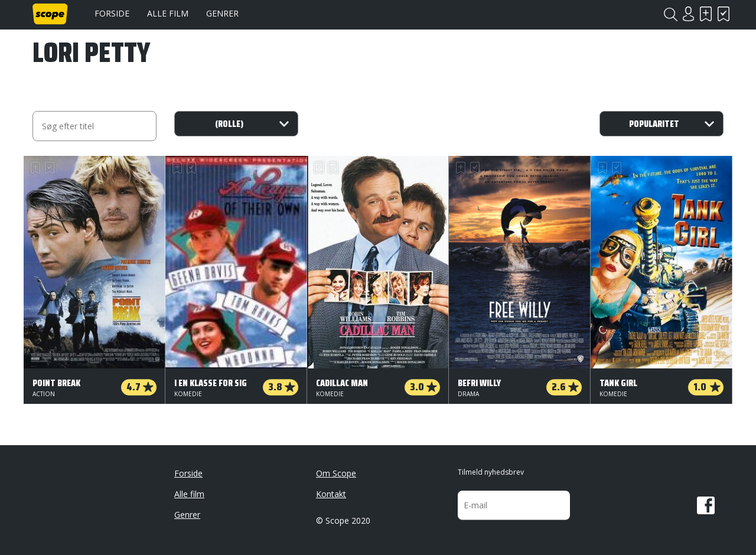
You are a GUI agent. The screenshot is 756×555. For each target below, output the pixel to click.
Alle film (168, 13)
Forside (112, 13)
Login (688, 14)
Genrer (222, 13)
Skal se (706, 14)
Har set (724, 14)
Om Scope (336, 473)
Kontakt (331, 494)
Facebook (706, 505)
